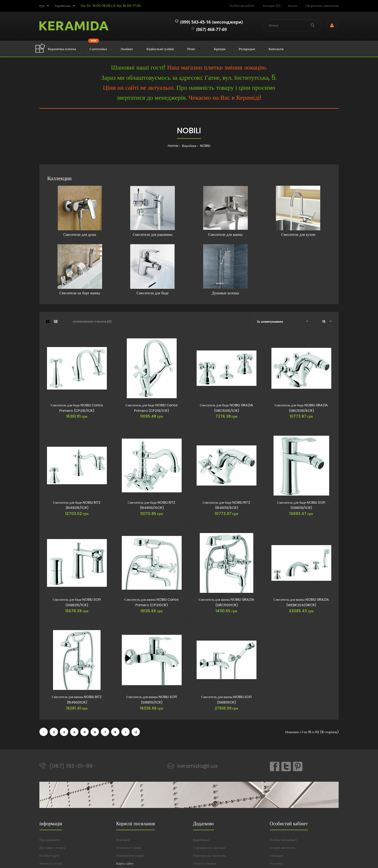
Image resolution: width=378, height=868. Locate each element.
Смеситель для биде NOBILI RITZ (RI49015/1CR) (77, 505)
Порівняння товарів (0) (92, 322)
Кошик (293, 6)
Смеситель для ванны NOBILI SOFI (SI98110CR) (226, 700)
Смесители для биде (153, 270)
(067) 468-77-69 (209, 29)
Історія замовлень (283, 848)
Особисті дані (49, 856)
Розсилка (276, 863)
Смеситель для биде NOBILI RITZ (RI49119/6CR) (227, 505)
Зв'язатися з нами (129, 848)
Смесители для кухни (298, 211)
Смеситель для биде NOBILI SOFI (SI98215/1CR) (77, 602)
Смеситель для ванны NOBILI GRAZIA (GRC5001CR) (226, 602)
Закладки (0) (271, 6)
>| (136, 732)
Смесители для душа (80, 211)
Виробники (201, 840)
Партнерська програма (209, 856)
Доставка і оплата (52, 848)
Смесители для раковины (153, 211)
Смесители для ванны (225, 211)
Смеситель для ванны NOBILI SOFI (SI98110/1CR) (151, 700)
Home (173, 146)
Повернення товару (130, 856)
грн (42, 6)
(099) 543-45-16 (193, 22)
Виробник (189, 146)
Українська (62, 6)
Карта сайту (125, 863)
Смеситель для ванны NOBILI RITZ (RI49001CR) (77, 700)
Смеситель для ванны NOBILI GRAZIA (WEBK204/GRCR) (301, 602)
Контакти (123, 840)
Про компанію (50, 840)
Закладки (277, 856)
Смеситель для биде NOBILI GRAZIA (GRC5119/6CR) (301, 408)
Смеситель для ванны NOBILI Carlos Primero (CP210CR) (152, 602)
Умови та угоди (51, 863)
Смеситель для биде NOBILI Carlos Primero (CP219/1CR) (152, 408)
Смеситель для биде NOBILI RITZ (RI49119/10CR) (152, 505)
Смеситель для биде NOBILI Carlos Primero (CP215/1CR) (77, 408)
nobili (205, 146)
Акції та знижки (205, 863)
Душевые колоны (225, 270)
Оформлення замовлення (322, 6)
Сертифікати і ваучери (209, 848)
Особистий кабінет (242, 6)
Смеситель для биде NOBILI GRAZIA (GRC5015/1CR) (226, 408)
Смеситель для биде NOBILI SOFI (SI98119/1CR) (301, 505)
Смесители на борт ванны (80, 270)
